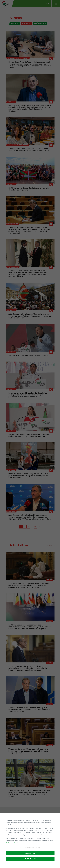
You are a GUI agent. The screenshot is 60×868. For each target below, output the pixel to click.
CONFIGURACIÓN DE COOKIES (30, 848)
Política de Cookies (12, 843)
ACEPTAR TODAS (30, 853)
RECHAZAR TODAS (30, 859)
